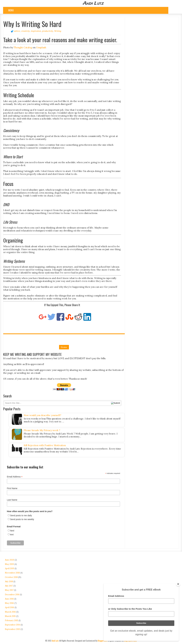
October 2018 (11, 577)
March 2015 (10, 616)
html (12, 531)
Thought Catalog (23, 47)
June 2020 (10, 560)
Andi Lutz (93, 3)
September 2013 (13, 629)
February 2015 (12, 620)
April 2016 (10, 607)
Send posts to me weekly (22, 519)
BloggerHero (103, 641)
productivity (48, 31)
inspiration (36, 31)
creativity (25, 31)
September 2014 (13, 625)
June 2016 (9, 599)
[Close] (178, 584)
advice (17, 31)
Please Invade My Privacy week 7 (42, 430)
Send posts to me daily (21, 515)
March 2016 (10, 612)
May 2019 (9, 564)
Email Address (15, 477)
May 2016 (9, 603)
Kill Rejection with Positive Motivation (45, 445)
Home (64, 347)
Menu (11, 10)
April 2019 (10, 568)
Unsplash (41, 47)
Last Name (12, 500)
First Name (12, 488)
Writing (58, 31)
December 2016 (12, 595)
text (12, 534)
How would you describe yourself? (42, 415)
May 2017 (9, 590)
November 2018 (12, 573)
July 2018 (9, 582)
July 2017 (9, 586)
